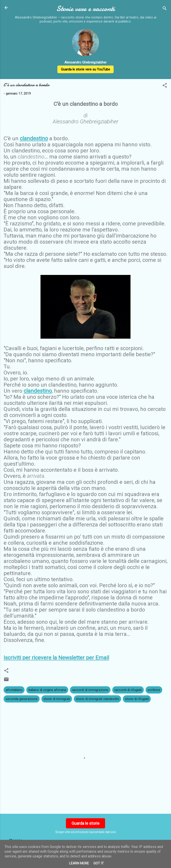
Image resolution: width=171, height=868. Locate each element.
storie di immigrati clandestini (97, 699)
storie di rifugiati (137, 699)
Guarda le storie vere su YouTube (85, 69)
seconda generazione (22, 699)
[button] (165, 86)
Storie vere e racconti (85, 9)
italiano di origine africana (47, 690)
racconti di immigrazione (90, 690)
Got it (99, 863)
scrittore (154, 690)
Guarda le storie (85, 823)
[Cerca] (165, 9)
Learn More (79, 863)
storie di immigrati (57, 699)
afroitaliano (14, 690)
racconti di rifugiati (128, 690)
